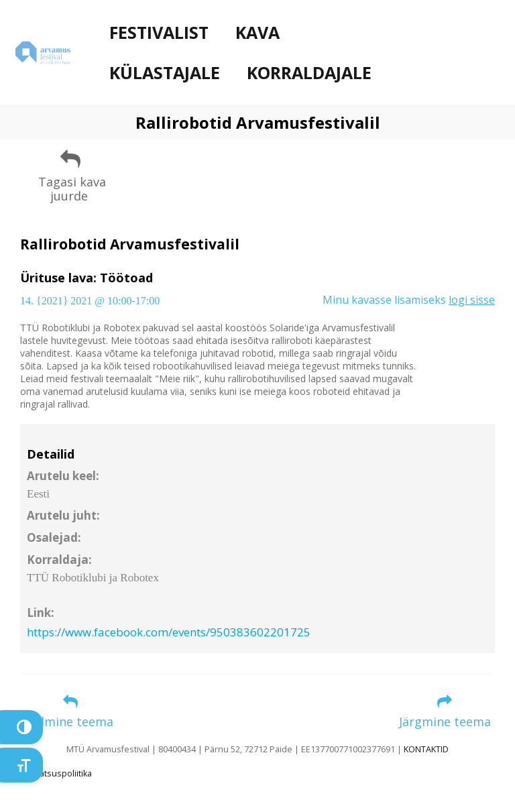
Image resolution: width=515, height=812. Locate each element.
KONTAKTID (426, 749)
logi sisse (472, 300)
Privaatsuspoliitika (56, 773)
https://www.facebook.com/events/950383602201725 (169, 632)
